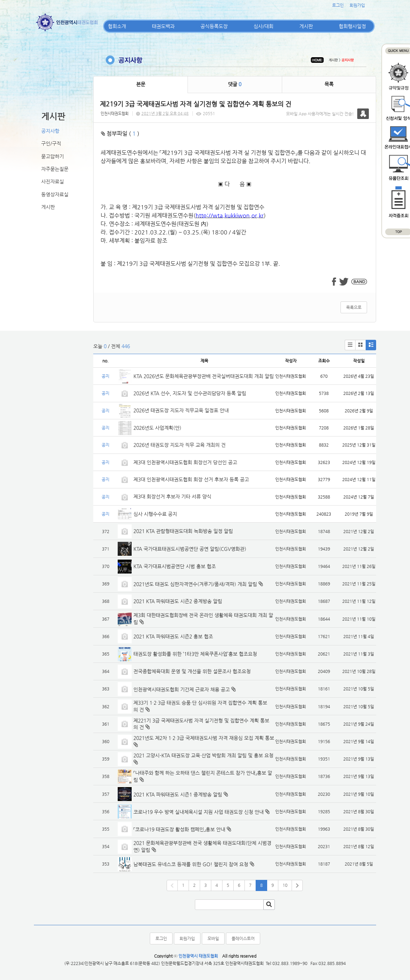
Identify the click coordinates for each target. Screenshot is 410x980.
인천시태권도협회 (115, 114)
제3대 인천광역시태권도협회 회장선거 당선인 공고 (185, 462)
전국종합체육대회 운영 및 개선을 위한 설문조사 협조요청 (192, 671)
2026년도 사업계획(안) (157, 428)
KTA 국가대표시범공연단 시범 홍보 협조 (175, 566)
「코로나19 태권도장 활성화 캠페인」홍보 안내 (179, 829)
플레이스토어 (243, 938)
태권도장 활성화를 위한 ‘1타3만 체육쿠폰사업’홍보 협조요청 (195, 654)
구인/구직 (51, 143)
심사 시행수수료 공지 (155, 514)
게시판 (306, 26)
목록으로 (354, 307)
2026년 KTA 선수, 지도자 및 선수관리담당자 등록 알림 (190, 393)
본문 (141, 84)
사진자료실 (53, 181)
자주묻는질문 (55, 169)
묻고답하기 (53, 156)
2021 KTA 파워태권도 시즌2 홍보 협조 (173, 636)
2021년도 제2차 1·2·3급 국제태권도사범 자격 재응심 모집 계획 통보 (204, 738)
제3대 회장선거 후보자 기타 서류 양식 (172, 496)
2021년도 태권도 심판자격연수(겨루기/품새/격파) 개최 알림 (195, 584)
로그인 (338, 5)
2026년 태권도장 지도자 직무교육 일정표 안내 (181, 410)
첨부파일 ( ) (120, 133)
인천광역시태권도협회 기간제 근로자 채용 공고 (182, 689)
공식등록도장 (214, 26)
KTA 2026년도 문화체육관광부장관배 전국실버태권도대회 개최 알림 (204, 376)
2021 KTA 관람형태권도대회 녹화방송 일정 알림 (183, 531)
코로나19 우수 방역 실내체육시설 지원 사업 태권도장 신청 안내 (199, 812)
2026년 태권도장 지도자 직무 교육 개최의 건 (180, 445)
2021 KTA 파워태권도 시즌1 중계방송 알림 (178, 794)
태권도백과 (163, 26)
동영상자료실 (55, 194)
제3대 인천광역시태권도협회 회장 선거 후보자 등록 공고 (191, 479)
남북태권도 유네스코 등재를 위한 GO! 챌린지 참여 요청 (191, 864)
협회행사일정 (352, 26)
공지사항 (50, 131)
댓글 (235, 84)
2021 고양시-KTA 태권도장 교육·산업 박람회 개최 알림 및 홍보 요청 (203, 755)
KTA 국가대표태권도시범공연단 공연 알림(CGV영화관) (190, 549)
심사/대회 (263, 26)
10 (285, 885)
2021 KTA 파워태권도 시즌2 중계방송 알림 (178, 601)
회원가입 (357, 5)
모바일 (213, 938)
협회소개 (117, 26)
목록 (329, 84)
